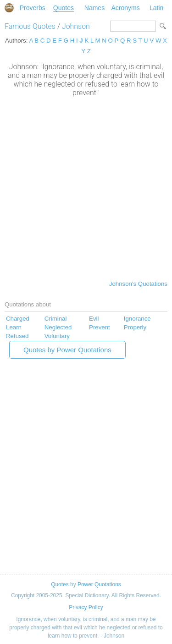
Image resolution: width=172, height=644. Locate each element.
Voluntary (57, 336)
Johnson (76, 26)
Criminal (56, 319)
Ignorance (137, 319)
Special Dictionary (9, 8)
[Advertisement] (86, 188)
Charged (18, 319)
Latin (156, 8)
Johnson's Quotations (138, 284)
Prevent (100, 327)
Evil (94, 319)
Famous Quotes (30, 26)
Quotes (64, 8)
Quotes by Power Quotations (67, 350)
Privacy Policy (86, 607)
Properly (135, 327)
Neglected (58, 327)
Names (94, 8)
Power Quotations (99, 584)
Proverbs (33, 8)
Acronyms (125, 8)
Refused (17, 336)
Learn (14, 327)
